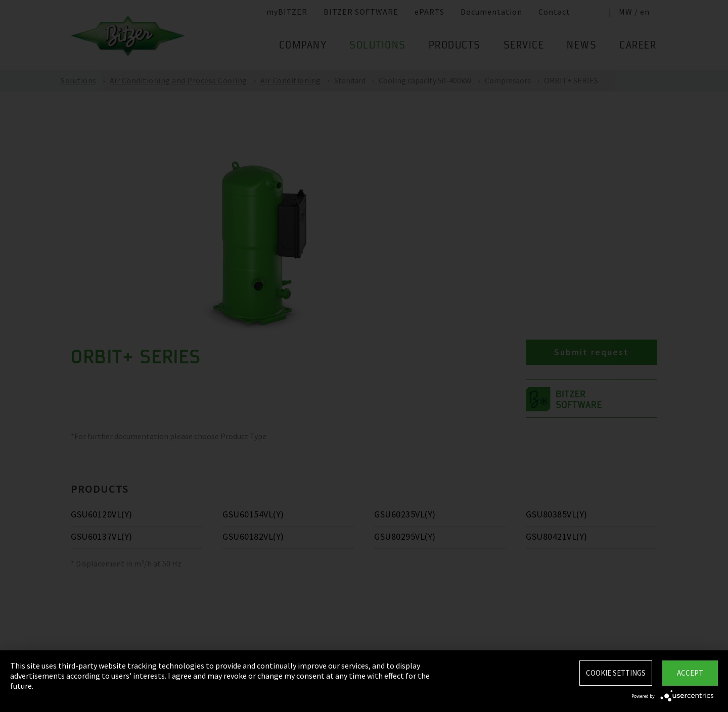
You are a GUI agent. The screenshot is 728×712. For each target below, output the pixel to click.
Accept (690, 673)
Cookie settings (616, 673)
